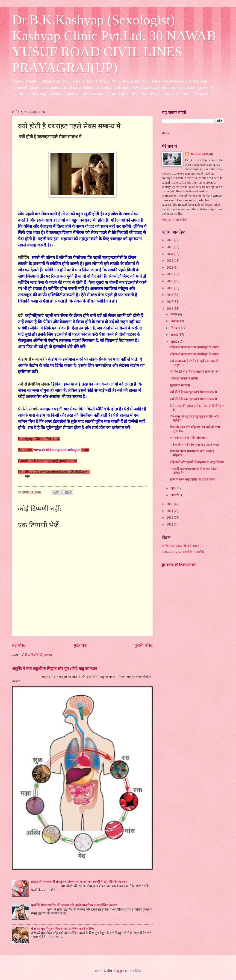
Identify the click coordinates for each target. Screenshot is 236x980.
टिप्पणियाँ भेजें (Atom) (39, 655)
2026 (170, 240)
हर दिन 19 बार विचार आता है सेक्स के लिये (195, 372)
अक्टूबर (175, 321)
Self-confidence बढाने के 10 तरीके (183, 552)
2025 (170, 247)
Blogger (118, 971)
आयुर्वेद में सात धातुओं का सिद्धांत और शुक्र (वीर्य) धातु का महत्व (55, 669)
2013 (170, 518)
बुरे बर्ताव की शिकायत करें (179, 565)
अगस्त (175, 335)
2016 (170, 309)
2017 (170, 302)
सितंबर (175, 328)
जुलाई (174, 342)
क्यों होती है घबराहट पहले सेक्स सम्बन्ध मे (193, 392)
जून (173, 488)
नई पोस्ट (19, 645)
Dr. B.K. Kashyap (201, 154)
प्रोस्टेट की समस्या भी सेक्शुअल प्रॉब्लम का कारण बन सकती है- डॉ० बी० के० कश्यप (79, 882)
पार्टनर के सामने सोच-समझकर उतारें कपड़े (194, 445)
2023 (170, 261)
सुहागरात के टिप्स (180, 385)
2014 (170, 511)
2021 (170, 274)
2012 (170, 524)
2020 (170, 281)
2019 (170, 288)
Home (166, 133)
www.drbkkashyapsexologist (57, 450)
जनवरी (175, 495)
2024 (170, 254)
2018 (170, 295)
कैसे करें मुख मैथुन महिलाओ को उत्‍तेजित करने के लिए (63, 929)
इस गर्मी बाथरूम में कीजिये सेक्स (188, 438)
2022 (170, 268)
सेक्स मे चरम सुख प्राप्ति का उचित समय (192, 480)
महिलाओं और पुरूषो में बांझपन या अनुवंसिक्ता (197, 462)
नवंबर (174, 314)
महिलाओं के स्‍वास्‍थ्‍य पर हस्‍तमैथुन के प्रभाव (194, 347)
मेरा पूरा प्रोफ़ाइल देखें (174, 220)
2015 (170, 504)
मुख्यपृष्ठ (80, 645)
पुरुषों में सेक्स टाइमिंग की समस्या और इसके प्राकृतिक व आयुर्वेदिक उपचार (74, 905)
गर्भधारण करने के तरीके (184, 379)
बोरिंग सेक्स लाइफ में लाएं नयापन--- (183, 546)
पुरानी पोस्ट (143, 645)
